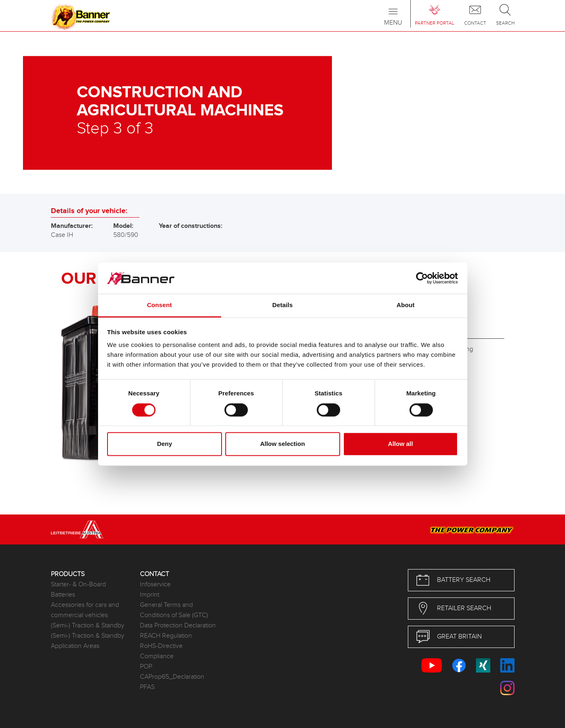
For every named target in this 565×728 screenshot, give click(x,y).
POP (146, 667)
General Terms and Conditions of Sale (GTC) (174, 610)
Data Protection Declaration (178, 626)
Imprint (150, 595)
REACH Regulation (166, 636)
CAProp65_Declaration (172, 677)
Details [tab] (283, 305)
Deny (165, 444)
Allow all (401, 444)
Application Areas (75, 646)
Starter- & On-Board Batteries (78, 590)
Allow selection (282, 444)
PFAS (147, 687)
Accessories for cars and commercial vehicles (85, 610)
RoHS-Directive (161, 646)
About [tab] (406, 305)
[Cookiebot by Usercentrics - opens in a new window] (422, 278)
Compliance (157, 656)
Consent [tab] (159, 305)
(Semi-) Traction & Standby (88, 626)
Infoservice (155, 584)
